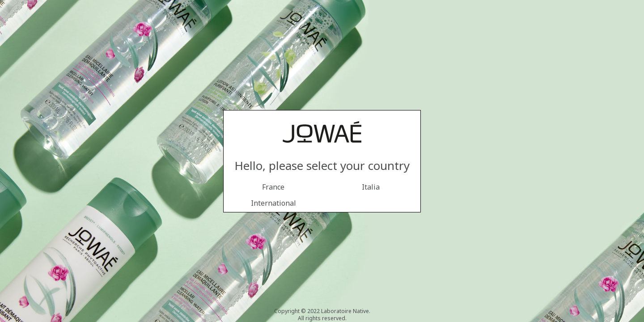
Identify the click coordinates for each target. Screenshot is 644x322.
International (273, 203)
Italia (371, 187)
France (273, 187)
